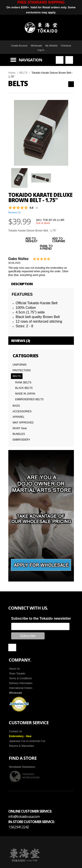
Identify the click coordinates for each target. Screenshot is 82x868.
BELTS (24, 73)
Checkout (66, 46)
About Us (15, 668)
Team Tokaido (17, 673)
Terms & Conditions (21, 678)
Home (12, 73)
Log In (41, 50)
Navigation (30, 60)
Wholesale (36, 46)
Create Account (19, 46)
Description (22, 284)
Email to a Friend (41, 248)
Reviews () (15, 212)
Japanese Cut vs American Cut (27, 741)
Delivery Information (21, 683)
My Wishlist (51, 46)
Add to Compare (54, 240)
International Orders (21, 688)
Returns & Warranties (22, 745)
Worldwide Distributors (22, 767)
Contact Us (16, 731)
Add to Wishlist (27, 240)
